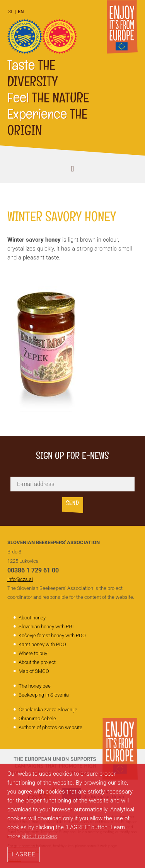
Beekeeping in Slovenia (44, 695)
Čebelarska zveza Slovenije (48, 710)
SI (10, 12)
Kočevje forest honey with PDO (52, 635)
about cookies (40, 836)
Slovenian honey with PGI (46, 627)
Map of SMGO (34, 671)
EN (21, 12)
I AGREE (24, 854)
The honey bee (35, 686)
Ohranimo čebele (37, 718)
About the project (37, 662)
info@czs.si (20, 579)
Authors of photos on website (50, 727)
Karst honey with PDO (42, 644)
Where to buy (33, 653)
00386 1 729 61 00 (33, 570)
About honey (32, 618)
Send (73, 504)
